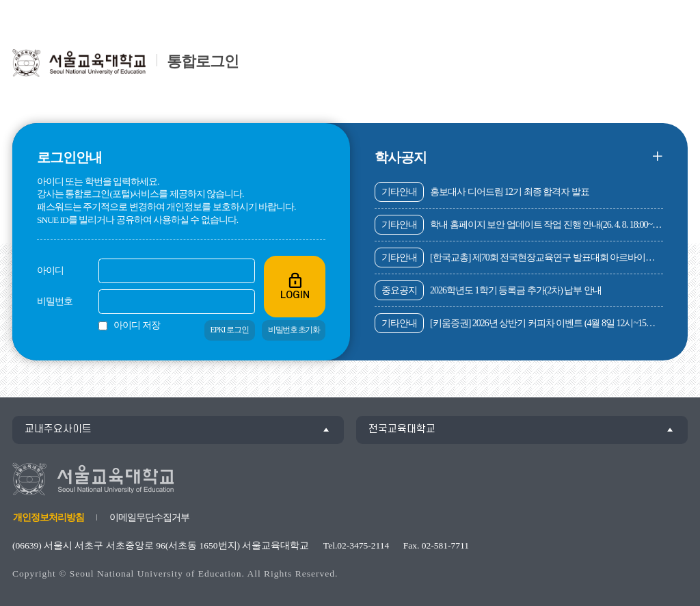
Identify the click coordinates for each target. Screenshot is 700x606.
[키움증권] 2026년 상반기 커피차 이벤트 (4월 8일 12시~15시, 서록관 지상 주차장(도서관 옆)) (519, 323)
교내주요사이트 (58, 429)
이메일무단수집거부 (149, 517)
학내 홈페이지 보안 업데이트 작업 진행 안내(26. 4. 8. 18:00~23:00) (519, 225)
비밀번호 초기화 (294, 330)
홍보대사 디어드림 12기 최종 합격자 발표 (482, 192)
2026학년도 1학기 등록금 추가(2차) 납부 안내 (488, 290)
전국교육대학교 (402, 429)
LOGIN (295, 286)
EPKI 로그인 (230, 330)
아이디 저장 (137, 325)
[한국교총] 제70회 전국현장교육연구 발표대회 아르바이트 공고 (519, 258)
